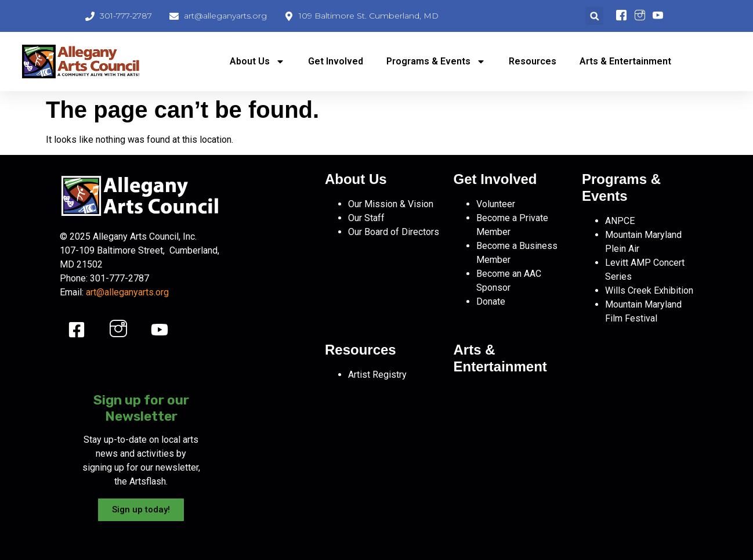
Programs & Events (436, 62)
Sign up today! (141, 510)
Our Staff (366, 218)
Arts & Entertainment (625, 61)
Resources (533, 61)
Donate (491, 301)
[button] (594, 16)
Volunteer (496, 204)
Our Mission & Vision (391, 204)
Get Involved (336, 61)
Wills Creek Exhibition (649, 290)
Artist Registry (377, 375)
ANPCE (620, 221)
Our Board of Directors (394, 232)
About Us (257, 62)
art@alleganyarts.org (127, 292)
